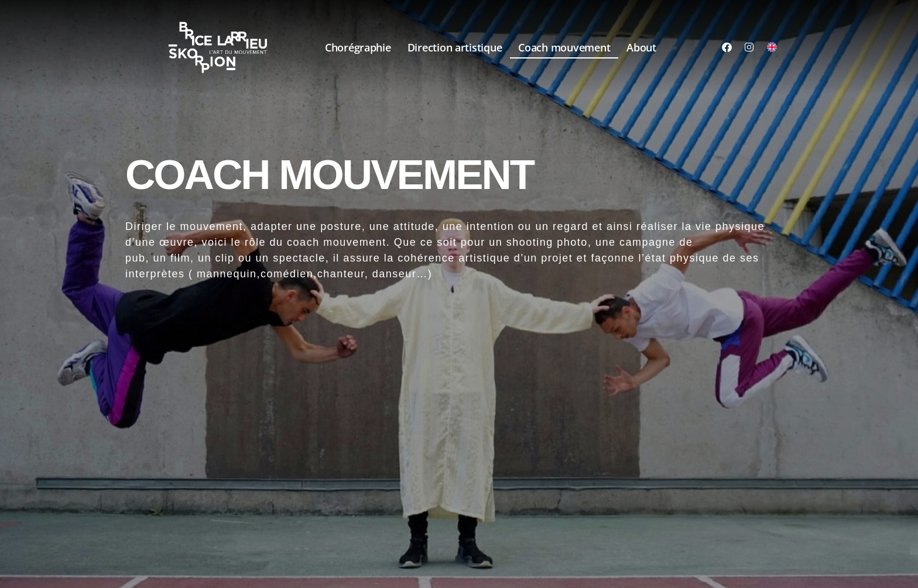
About (641, 47)
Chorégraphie (358, 47)
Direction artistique (455, 47)
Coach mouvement (564, 47)
